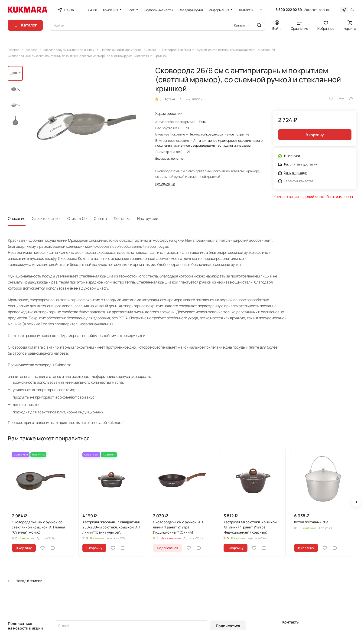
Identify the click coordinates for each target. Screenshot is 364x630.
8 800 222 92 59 (289, 10)
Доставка (122, 218)
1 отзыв (170, 99)
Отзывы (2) (77, 218)
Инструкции (148, 218)
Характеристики (46, 218)
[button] (356, 502)
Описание (17, 218)
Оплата (100, 218)
